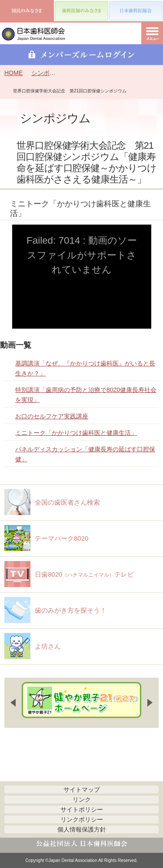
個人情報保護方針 (82, 829)
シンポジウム (43, 73)
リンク (82, 799)
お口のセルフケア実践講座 (52, 416)
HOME (13, 73)
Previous (13, 703)
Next (150, 703)
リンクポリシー (82, 819)
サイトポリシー (82, 809)
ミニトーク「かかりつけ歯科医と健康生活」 (76, 433)
